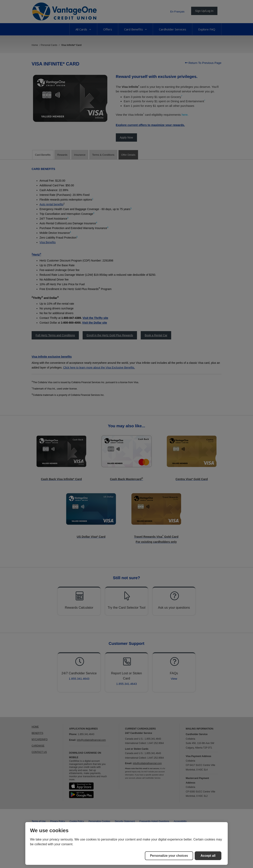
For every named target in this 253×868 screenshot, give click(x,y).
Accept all (208, 856)
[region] (126, 843)
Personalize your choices (169, 856)
